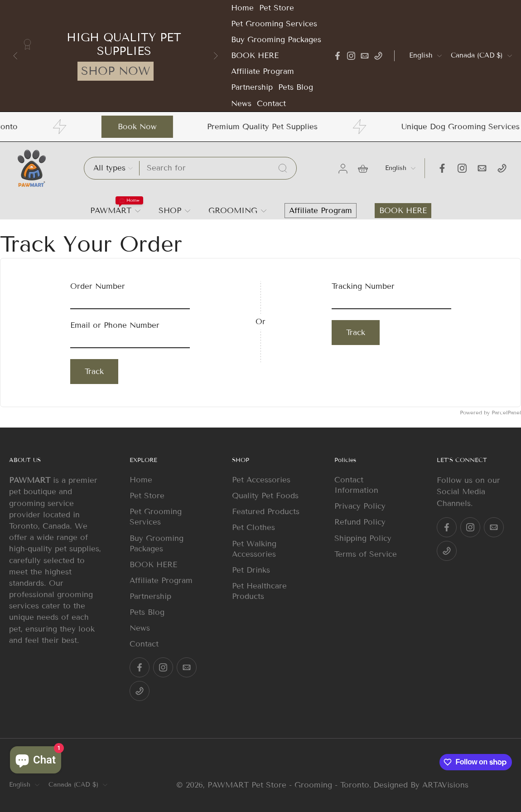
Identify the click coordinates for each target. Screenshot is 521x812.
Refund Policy (360, 522)
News (241, 104)
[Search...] (283, 168)
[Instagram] (351, 56)
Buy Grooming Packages (276, 40)
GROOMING (233, 211)
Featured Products (266, 512)
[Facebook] (338, 56)
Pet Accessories (261, 480)
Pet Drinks (251, 570)
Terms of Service (366, 554)
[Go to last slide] (15, 56)
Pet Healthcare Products (259, 591)
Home (242, 8)
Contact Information (356, 485)
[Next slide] (216, 56)
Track (94, 372)
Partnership (252, 87)
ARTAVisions (445, 785)
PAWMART (111, 211)
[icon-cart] (362, 168)
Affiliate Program (263, 71)
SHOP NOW (116, 71)
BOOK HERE (255, 56)
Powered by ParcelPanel (490, 412)
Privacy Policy (360, 506)
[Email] (365, 56)
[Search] (218, 168)
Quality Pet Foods (265, 496)
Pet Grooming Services (274, 24)
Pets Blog (296, 87)
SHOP (170, 211)
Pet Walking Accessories (254, 549)
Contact (271, 104)
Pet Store (277, 8)
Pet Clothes (253, 528)
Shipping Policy (363, 538)
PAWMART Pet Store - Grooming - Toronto (288, 785)
